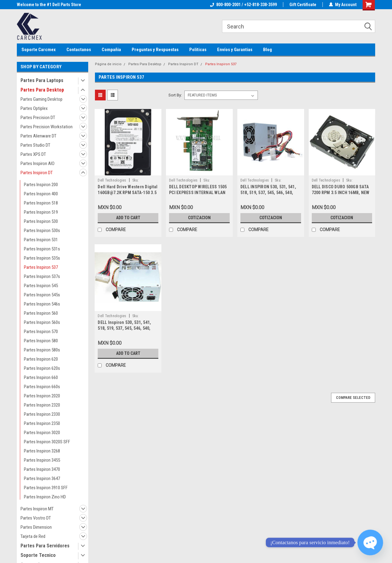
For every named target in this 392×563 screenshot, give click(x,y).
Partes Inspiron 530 (41, 221)
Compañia (111, 50)
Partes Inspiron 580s (42, 350)
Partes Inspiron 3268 (42, 451)
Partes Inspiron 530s (42, 231)
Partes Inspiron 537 (41, 267)
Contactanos (79, 50)
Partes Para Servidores (45, 546)
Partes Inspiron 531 (41, 240)
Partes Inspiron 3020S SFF (47, 442)
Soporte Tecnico (38, 555)
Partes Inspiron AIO (38, 163)
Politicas (198, 50)
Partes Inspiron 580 (41, 341)
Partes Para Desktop (42, 90)
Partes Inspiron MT (37, 509)
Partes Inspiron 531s (42, 249)
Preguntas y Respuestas (155, 50)
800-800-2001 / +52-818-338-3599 (243, 5)
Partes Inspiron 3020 (42, 433)
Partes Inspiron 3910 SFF (46, 488)
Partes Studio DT (35, 145)
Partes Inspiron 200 (41, 185)
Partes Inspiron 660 (41, 377)
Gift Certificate (303, 5)
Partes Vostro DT (36, 518)
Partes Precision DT (38, 118)
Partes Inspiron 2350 (42, 423)
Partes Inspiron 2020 (42, 396)
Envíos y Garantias (235, 50)
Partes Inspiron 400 (41, 194)
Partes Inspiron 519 (41, 212)
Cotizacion (199, 218)
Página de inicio (108, 64)
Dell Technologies (112, 180)
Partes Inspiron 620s (42, 368)
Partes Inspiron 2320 (42, 405)
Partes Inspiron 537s (42, 276)
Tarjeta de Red (33, 536)
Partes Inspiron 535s (42, 258)
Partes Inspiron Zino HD (45, 497)
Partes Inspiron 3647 (42, 479)
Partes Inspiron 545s (42, 295)
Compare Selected (353, 398)
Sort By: (175, 95)
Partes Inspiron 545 (41, 286)
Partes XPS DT (33, 154)
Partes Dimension (36, 527)
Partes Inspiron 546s (42, 304)
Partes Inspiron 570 (41, 332)
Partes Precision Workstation (47, 127)
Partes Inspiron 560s (42, 322)
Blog (268, 50)
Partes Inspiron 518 (41, 203)
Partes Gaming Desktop (41, 99)
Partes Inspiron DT (37, 173)
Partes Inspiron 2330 (42, 414)
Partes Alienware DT (38, 136)
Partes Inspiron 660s (42, 387)
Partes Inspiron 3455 (42, 460)
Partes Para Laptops (42, 80)
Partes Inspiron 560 (41, 313)
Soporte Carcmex (39, 50)
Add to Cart (128, 218)
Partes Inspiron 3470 (42, 469)
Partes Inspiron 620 (41, 359)
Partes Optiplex (34, 108)
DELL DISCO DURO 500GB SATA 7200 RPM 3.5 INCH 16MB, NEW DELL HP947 (341, 193)
